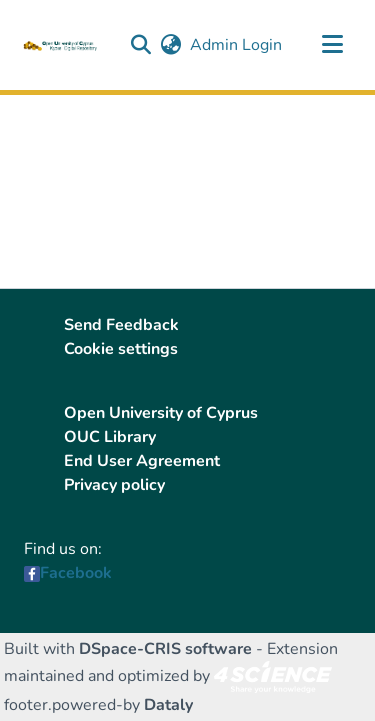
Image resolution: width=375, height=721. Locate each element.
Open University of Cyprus (161, 413)
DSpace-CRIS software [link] (165, 649)
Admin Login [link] (237, 45)
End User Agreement (142, 461)
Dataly (168, 705)
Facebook (76, 573)
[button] (140, 45)
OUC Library (110, 437)
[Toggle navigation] (332, 45)
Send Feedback (121, 325)
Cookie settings (121, 349)
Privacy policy (114, 485)
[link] (273, 676)
